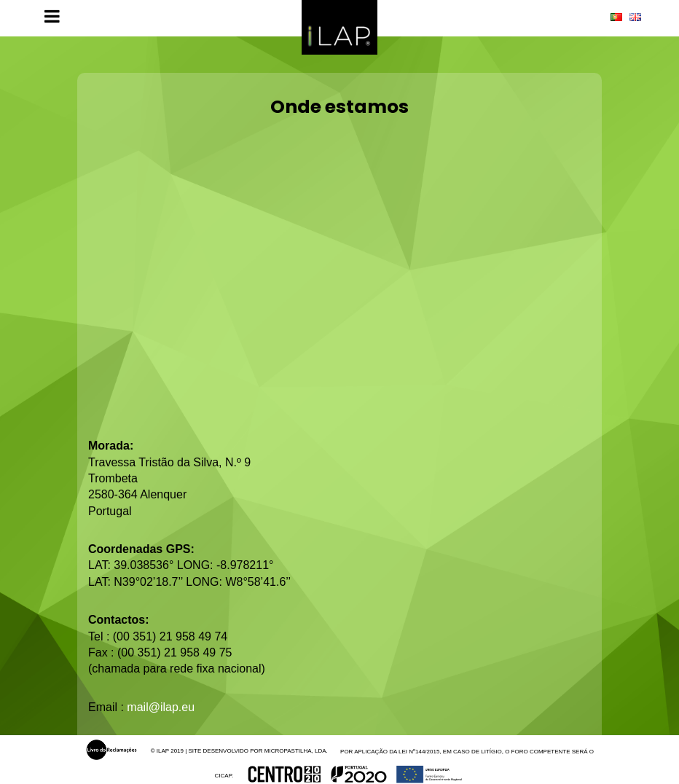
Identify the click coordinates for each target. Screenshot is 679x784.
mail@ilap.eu (161, 707)
